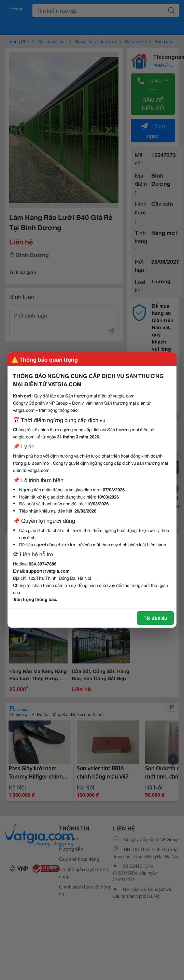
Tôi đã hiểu (155, 618)
